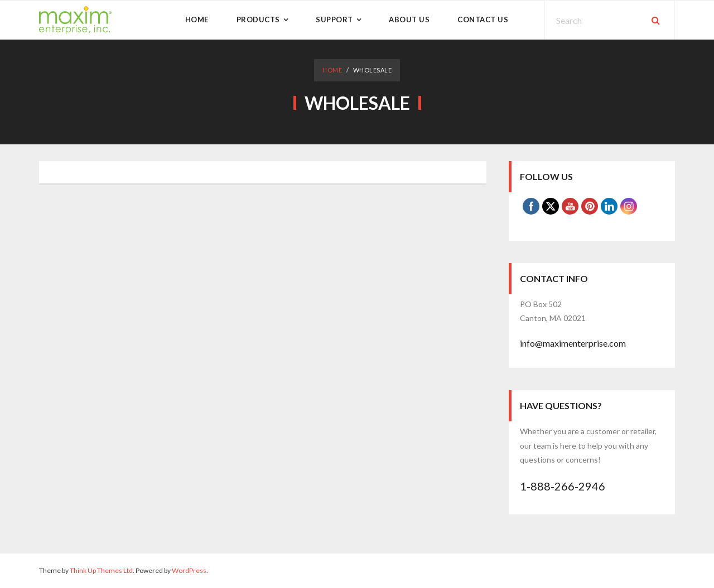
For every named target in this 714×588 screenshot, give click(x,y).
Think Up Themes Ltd (101, 570)
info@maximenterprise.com (573, 343)
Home (332, 70)
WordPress (189, 570)
